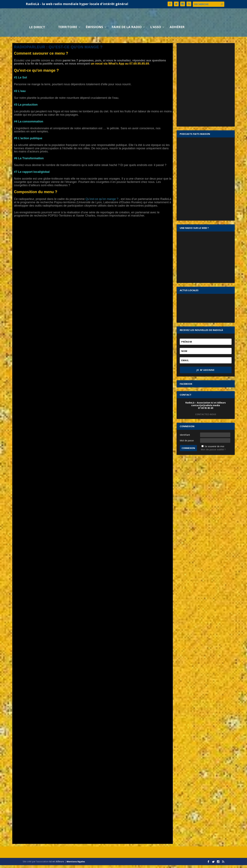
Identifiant (185, 438)
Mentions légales (76, 864)
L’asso (156, 30)
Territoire (68, 30)
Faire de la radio (127, 30)
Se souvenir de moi (214, 449)
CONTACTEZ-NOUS (206, 417)
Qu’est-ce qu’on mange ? (101, 202)
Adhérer (177, 30)
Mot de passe (187, 443)
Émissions (94, 30)
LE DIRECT (37, 30)
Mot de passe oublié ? (213, 452)
